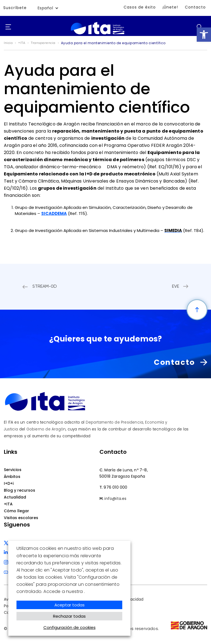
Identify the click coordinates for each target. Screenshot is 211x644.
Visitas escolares (21, 517)
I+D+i (9, 483)
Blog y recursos (20, 490)
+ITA (8, 504)
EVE (175, 287)
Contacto (195, 7)
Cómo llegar (16, 511)
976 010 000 (115, 487)
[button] (204, 35)
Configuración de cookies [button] (70, 627)
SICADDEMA (54, 213)
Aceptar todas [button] (70, 605)
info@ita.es (115, 498)
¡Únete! (170, 7)
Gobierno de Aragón (46, 429)
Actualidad (15, 497)
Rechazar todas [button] (69, 616)
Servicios (13, 469)
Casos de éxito (140, 7)
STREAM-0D (45, 287)
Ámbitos (12, 476)
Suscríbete (15, 8)
